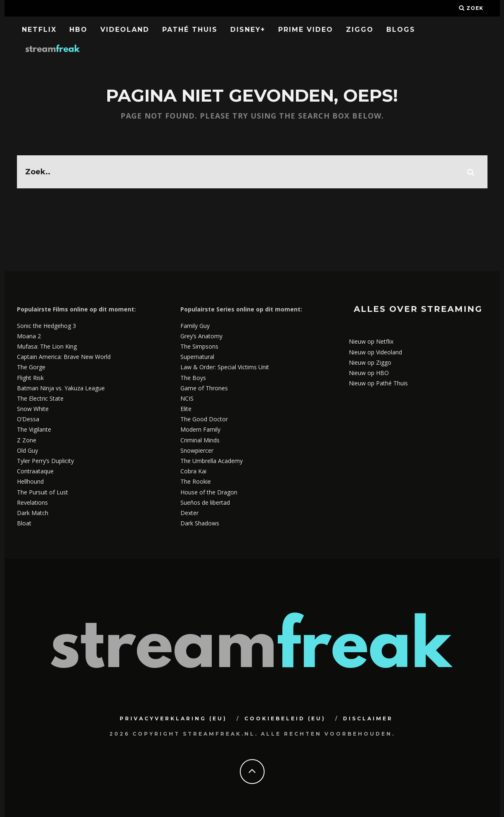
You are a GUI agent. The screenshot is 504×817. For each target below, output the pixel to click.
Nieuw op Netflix (371, 341)
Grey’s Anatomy (201, 336)
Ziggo (360, 30)
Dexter (189, 513)
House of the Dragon (209, 492)
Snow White (33, 409)
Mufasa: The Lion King (47, 346)
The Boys (193, 378)
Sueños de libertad (205, 502)
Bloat (24, 523)
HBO (78, 30)
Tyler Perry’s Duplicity (45, 461)
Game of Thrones (204, 388)
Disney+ (248, 30)
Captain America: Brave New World (64, 357)
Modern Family (200, 429)
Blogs (401, 30)
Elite (186, 409)
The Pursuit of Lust (43, 492)
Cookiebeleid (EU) (285, 718)
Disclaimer (368, 718)
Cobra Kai (193, 471)
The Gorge (31, 367)
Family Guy (195, 326)
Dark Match (33, 513)
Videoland (125, 30)
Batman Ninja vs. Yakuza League (61, 388)
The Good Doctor (204, 419)
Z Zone (27, 440)
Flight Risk (30, 378)
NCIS (187, 398)
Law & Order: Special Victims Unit (225, 367)
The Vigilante (34, 429)
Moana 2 (29, 336)
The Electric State (40, 398)
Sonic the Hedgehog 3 (46, 326)
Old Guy (27, 450)
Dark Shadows (200, 523)
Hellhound (30, 481)
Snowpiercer (197, 450)
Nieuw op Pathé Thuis (378, 383)
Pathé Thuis (190, 30)
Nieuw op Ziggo (370, 362)
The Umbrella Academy (212, 461)
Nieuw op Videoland (375, 352)
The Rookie (196, 481)
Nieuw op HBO (369, 373)
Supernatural (197, 357)
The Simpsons (199, 346)
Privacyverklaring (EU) (173, 718)
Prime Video (306, 30)
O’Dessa (28, 419)
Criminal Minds (200, 440)
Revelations (32, 502)
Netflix (39, 30)
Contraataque (35, 471)
